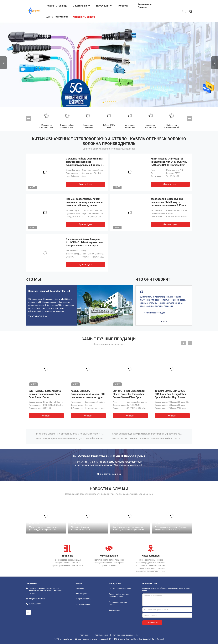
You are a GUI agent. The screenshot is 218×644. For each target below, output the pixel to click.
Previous (3, 63)
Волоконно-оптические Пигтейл (88, 127)
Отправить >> (152, 623)
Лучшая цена (85, 184)
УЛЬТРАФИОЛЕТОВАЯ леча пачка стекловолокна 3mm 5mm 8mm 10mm (45, 394)
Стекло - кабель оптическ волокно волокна (67, 127)
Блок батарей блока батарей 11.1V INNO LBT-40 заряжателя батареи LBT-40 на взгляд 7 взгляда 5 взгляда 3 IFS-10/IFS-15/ (85, 246)
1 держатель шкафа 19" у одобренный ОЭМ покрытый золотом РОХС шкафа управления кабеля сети (69, 434)
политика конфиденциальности (126, 635)
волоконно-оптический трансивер (151, 127)
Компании (80, 588)
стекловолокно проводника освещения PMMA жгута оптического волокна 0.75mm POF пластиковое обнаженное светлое (169, 205)
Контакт (46, 416)
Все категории (115, 610)
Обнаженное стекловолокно (46, 126)
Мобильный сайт (101, 635)
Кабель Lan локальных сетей (172, 126)
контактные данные (83, 604)
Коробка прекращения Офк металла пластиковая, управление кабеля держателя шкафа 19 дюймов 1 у (147, 434)
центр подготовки (57, 17)
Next (215, 63)
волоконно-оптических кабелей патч (130, 127)
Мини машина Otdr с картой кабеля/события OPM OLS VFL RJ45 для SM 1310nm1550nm (169, 162)
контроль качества (83, 599)
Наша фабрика (81, 594)
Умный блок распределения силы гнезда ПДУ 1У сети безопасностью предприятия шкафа (69, 438)
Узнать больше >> (38, 316)
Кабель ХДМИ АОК (109, 126)
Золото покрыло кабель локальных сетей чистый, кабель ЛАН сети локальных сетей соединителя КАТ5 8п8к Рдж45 (147, 438)
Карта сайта (85, 635)
